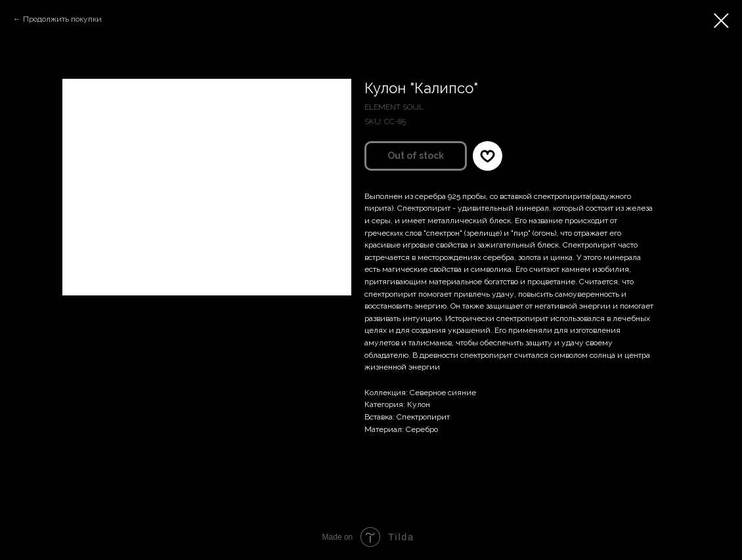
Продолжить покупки (62, 19)
